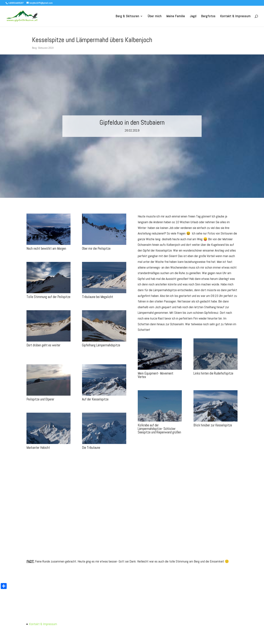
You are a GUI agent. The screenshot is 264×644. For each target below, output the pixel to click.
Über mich (155, 16)
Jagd (193, 16)
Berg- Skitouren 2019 (43, 48)
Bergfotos (208, 16)
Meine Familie (176, 16)
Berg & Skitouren (127, 16)
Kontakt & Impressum (235, 16)
